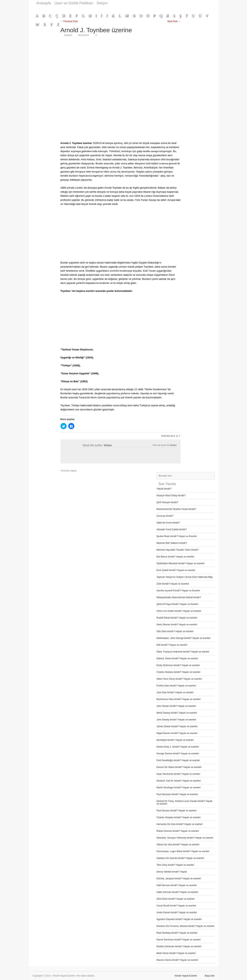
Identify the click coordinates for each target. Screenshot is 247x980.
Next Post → (174, 21)
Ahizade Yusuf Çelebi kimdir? (172, 529)
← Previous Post (69, 21)
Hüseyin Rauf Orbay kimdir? (171, 496)
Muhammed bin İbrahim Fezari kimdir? (176, 509)
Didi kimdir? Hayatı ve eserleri (172, 645)
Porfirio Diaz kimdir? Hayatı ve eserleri (176, 686)
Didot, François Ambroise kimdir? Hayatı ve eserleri (183, 652)
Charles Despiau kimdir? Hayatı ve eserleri (179, 817)
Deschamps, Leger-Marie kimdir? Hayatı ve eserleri (183, 851)
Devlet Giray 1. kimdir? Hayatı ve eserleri (178, 747)
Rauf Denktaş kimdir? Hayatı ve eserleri (177, 933)
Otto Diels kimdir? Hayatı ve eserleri (175, 631)
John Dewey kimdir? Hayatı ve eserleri (176, 720)
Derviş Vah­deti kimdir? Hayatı (172, 872)
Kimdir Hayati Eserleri (186, 976)
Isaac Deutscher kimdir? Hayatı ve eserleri (178, 774)
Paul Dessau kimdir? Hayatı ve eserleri (177, 811)
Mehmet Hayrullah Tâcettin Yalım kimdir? (178, 550)
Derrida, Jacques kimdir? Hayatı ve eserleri (179, 879)
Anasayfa (44, 3)
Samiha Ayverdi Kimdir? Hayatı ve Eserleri (178, 591)
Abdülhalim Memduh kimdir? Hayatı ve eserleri (181, 563)
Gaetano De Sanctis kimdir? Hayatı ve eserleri (180, 858)
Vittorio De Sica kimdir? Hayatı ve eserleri (178, 845)
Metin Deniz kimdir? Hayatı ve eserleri (176, 953)
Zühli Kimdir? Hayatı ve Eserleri (173, 584)
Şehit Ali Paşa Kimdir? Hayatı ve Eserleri (177, 604)
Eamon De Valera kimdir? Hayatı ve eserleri (179, 767)
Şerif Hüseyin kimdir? (167, 502)
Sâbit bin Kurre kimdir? (168, 523)
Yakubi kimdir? (164, 489)
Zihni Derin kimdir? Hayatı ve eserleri (176, 899)
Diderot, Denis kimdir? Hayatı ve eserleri (177, 659)
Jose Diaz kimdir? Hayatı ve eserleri (175, 692)
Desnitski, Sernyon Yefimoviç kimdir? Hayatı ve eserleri (185, 838)
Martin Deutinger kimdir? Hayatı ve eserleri (179, 788)
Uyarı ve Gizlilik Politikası (74, 3)
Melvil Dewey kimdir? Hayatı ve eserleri (177, 713)
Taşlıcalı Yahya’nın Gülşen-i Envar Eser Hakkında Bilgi (185, 577)
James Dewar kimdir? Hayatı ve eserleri (177, 726)
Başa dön (210, 976)
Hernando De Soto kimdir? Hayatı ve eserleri (180, 824)
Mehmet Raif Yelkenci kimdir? (172, 543)
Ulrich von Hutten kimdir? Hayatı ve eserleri (179, 611)
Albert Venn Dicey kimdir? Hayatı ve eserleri (179, 679)
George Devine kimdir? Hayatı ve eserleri (178, 754)
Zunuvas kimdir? (165, 516)
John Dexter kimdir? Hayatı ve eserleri (176, 706)
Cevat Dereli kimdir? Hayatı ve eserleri (176, 906)
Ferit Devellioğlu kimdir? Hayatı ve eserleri (178, 760)
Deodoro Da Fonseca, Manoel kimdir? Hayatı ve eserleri (185, 926)
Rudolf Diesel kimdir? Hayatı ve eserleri (177, 618)
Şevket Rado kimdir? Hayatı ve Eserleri (177, 536)
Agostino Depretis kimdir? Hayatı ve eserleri (179, 919)
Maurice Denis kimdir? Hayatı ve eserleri (177, 960)
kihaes (108, 445)
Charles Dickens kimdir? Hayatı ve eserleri (178, 672)
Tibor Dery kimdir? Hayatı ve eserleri (175, 865)
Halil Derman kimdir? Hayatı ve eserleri (177, 885)
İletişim (102, 3)
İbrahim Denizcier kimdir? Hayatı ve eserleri (179, 946)
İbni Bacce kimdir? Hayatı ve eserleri (175, 557)
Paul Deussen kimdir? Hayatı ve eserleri (177, 794)
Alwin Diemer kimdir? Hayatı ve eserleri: (177, 625)
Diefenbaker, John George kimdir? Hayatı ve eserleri (184, 638)
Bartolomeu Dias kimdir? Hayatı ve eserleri (179, 699)
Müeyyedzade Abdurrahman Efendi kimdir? (179, 597)
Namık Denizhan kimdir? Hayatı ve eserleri (179, 940)
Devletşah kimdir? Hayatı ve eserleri (175, 740)
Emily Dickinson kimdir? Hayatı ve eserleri (178, 665)
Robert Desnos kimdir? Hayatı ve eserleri (178, 831)
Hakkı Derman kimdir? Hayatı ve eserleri (177, 892)
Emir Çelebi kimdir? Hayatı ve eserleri (176, 570)
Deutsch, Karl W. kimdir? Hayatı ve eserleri (179, 781)
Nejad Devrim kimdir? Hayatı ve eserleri (177, 733)
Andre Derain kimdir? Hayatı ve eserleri (177, 912)
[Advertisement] (144, 8)
